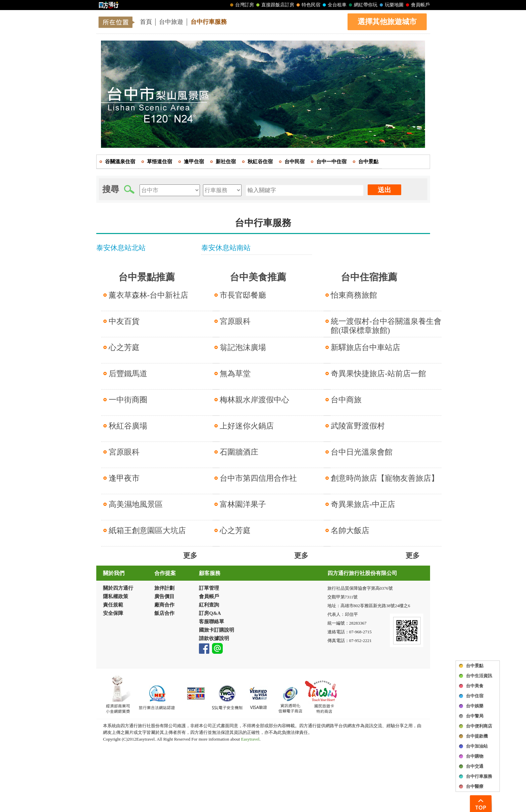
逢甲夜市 (124, 478)
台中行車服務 (209, 22)
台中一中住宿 (331, 162)
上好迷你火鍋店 (247, 426)
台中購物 (475, 756)
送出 (384, 190)
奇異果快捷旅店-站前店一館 (378, 374)
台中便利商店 (479, 726)
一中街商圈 (128, 400)
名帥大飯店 (350, 531)
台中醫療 (475, 786)
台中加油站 (477, 746)
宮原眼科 (124, 452)
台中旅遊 (171, 22)
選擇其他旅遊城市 (387, 22)
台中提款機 (477, 736)
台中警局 (475, 716)
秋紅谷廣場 (128, 426)
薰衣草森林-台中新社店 (149, 295)
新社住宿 (226, 162)
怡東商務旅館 (354, 295)
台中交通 (475, 766)
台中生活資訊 (479, 676)
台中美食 (475, 686)
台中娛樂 (475, 706)
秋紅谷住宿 (260, 162)
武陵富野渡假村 (358, 426)
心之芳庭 (124, 347)
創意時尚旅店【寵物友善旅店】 (385, 478)
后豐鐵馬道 (128, 374)
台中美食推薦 (258, 277)
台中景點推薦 (147, 277)
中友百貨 (124, 321)
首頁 (146, 22)
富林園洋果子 (243, 504)
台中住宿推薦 (369, 277)
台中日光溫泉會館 (362, 452)
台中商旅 (346, 400)
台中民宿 (295, 162)
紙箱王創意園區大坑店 (147, 531)
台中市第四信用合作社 (258, 478)
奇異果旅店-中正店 (363, 504)
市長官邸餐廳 (243, 295)
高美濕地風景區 (136, 504)
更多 (190, 556)
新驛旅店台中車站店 (365, 347)
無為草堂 (235, 374)
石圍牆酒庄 (239, 452)
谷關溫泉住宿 (120, 162)
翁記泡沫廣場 (243, 347)
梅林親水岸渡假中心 (254, 400)
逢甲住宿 (194, 162)
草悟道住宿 (160, 162)
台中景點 (475, 666)
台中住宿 (475, 696)
